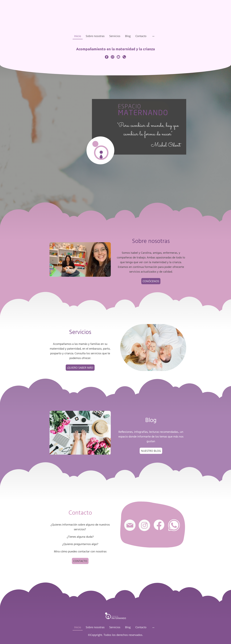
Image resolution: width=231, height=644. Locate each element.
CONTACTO (80, 561)
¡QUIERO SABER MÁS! (80, 368)
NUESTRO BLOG (151, 451)
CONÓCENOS (151, 281)
